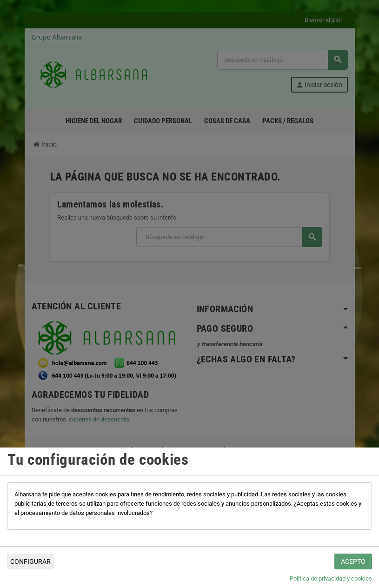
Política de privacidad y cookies (331, 578)
